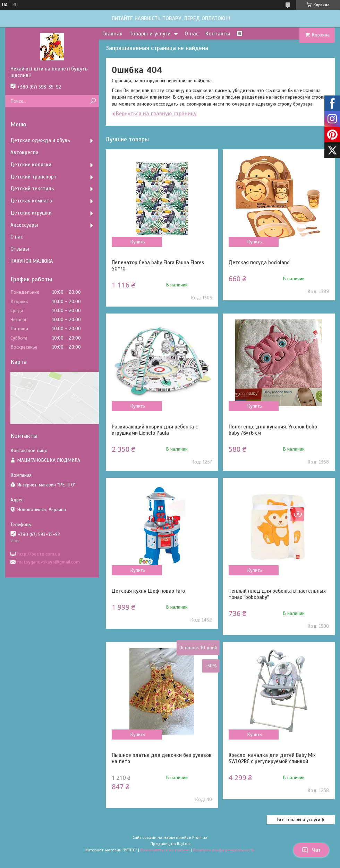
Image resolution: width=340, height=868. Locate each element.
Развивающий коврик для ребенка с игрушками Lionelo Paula (155, 430)
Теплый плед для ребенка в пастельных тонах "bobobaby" (277, 594)
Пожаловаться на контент (165, 850)
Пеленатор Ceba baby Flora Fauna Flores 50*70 (158, 266)
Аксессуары (24, 225)
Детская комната (31, 201)
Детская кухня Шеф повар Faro (148, 591)
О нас (192, 34)
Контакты (218, 34)
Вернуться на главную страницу (156, 114)
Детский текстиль (32, 189)
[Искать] (93, 101)
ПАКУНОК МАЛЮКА (32, 261)
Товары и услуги (150, 34)
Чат (311, 850)
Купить (138, 242)
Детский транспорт (33, 177)
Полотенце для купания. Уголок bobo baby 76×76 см (273, 430)
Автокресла (24, 152)
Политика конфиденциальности (224, 850)
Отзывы (20, 249)
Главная (112, 34)
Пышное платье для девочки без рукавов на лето (162, 758)
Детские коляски (31, 165)
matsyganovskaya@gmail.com (49, 562)
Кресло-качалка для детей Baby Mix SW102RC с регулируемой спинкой (272, 758)
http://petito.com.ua (39, 554)
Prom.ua (200, 837)
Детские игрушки (31, 213)
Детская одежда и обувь (40, 140)
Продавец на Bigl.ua (170, 844)
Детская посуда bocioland (259, 262)
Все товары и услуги (299, 820)
